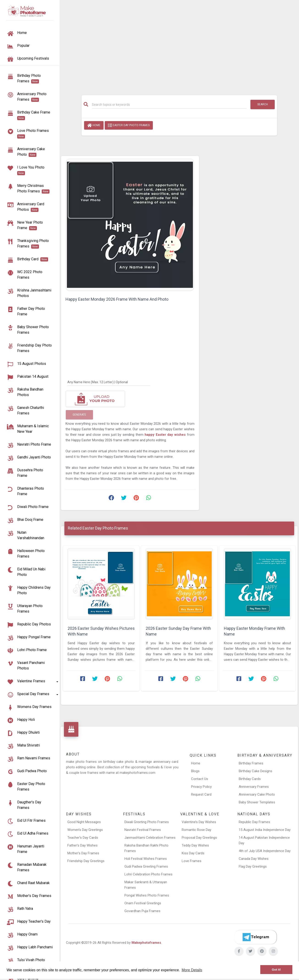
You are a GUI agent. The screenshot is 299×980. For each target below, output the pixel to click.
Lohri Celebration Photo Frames (148, 874)
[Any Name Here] (109, 382)
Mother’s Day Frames (83, 853)
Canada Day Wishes (254, 859)
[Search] (169, 105)
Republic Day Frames (254, 822)
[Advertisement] (179, 45)
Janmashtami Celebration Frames (150, 838)
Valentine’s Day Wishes (199, 822)
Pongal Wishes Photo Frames (147, 895)
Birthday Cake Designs (255, 771)
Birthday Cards (250, 779)
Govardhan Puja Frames (142, 911)
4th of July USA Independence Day (265, 851)
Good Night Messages (84, 822)
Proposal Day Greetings (199, 838)
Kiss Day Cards (193, 853)
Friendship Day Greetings (86, 861)
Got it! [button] (276, 970)
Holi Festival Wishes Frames (146, 859)
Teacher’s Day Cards (83, 838)
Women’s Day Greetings (85, 830)
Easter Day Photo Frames (129, 125)
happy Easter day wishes (166, 435)
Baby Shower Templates (257, 802)
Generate (79, 415)
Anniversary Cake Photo (257, 794)
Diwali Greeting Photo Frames (147, 822)
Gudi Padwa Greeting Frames (146, 866)
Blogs (195, 771)
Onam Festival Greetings (143, 903)
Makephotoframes (146, 943)
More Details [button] (192, 970)
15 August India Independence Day (265, 830)
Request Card (201, 794)
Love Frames (192, 861)
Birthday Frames (251, 763)
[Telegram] (255, 937)
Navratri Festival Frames (143, 830)
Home (94, 125)
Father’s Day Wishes (82, 845)
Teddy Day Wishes (195, 845)
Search (263, 104)
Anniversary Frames (254, 787)
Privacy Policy (201, 787)
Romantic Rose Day (196, 830)
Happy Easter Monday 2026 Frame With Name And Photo (117, 299)
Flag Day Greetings (253, 866)
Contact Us (200, 779)
